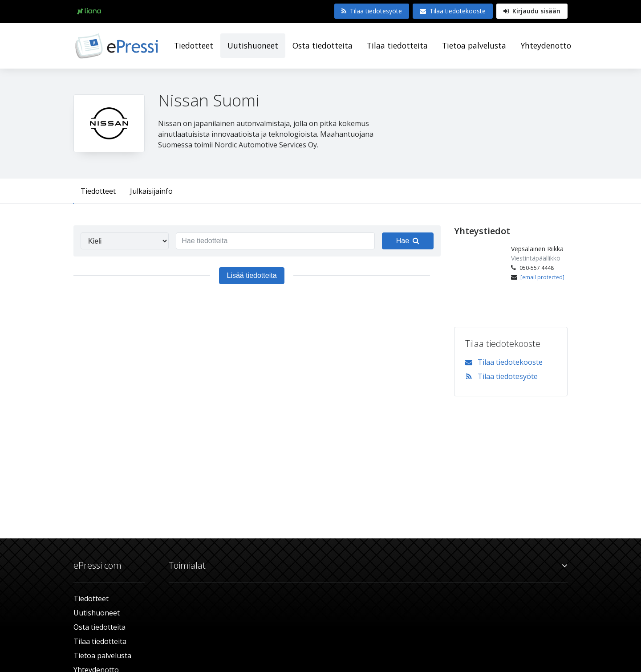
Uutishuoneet (253, 45)
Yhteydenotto (546, 45)
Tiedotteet (194, 45)
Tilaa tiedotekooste (453, 11)
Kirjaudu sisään (532, 11)
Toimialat (368, 566)
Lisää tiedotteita (252, 275)
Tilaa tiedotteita (397, 45)
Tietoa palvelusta (474, 45)
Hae (408, 241)
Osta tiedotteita (323, 45)
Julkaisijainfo (151, 191)
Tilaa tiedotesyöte (372, 11)
